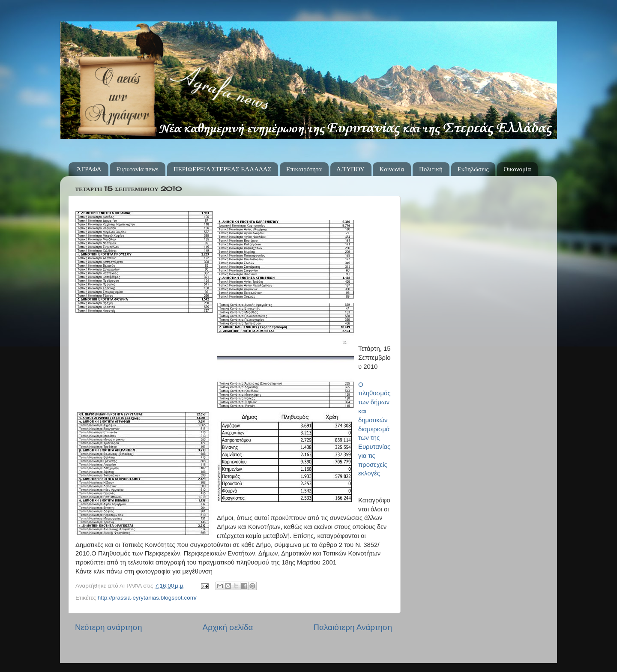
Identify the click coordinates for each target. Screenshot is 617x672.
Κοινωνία (392, 169)
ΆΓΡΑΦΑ (89, 169)
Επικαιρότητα (304, 169)
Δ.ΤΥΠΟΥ (351, 169)
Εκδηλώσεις (473, 169)
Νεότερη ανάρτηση (109, 627)
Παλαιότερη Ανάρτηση (353, 627)
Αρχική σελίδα (228, 627)
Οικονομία (517, 169)
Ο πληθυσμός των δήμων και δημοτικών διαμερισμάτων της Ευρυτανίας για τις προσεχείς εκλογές (374, 429)
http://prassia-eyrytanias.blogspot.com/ (147, 598)
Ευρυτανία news (137, 169)
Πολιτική (431, 169)
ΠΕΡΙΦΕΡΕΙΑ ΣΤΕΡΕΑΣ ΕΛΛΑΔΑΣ (223, 169)
